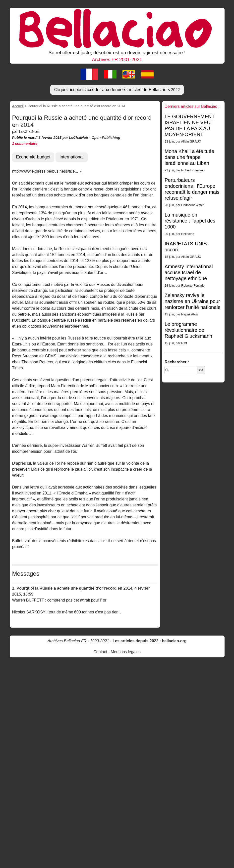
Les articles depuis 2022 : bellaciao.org (149, 641)
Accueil (18, 106)
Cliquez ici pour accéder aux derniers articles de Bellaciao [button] (117, 90)
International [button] (72, 157)
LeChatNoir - (80, 138)
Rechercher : (177, 362)
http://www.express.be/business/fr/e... (45, 171)
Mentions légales (126, 652)
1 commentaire (25, 144)
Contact (100, 652)
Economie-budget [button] (33, 157)
